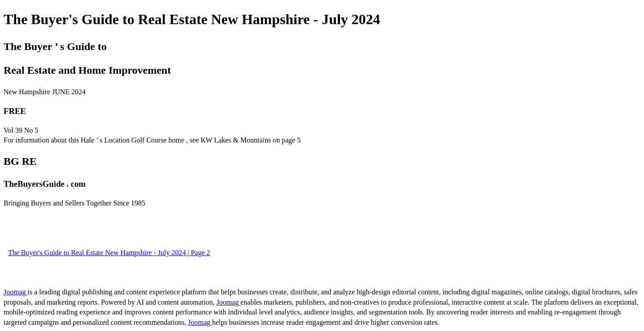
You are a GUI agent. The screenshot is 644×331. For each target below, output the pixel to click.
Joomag (16, 292)
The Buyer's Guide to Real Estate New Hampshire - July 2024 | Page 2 (109, 253)
